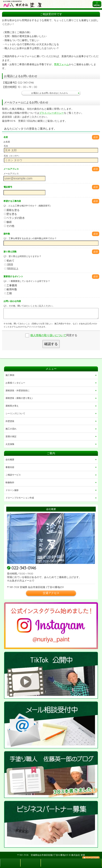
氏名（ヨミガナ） (12, 156)
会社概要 (10, 459)
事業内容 (10, 467)
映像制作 (10, 482)
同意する (54, 335)
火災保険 (10, 444)
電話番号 (8, 187)
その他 (9, 226)
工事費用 (11, 285)
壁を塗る (10, 214)
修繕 (8, 222)
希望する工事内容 (12, 201)
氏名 (6, 146)
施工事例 (10, 375)
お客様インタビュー (15, 383)
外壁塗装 (10, 421)
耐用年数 (11, 289)
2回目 (9, 265)
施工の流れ (11, 429)
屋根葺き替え (12, 406)
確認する (51, 344)
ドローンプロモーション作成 (20, 498)
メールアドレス (11, 169)
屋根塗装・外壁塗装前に (18, 390)
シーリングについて (15, 413)
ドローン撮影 (12, 490)
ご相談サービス (13, 475)
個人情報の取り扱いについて (48, 335)
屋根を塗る (12, 210)
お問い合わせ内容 (12, 301)
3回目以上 (11, 269)
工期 (8, 293)
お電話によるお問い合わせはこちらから (50, 93)
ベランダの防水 (14, 218)
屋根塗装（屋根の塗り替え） (20, 398)
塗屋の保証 (11, 436)
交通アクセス (51, 593)
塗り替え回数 (10, 252)
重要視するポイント (13, 276)
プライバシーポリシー (52, 113)
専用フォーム (61, 64)
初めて (9, 261)
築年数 (7, 234)
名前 (6, 137)
